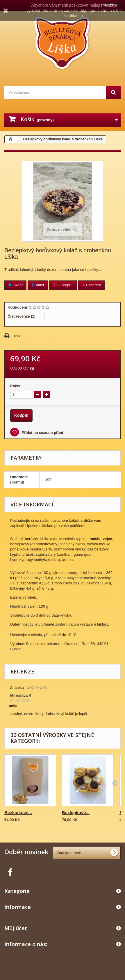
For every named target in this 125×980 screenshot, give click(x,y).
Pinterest (91, 285)
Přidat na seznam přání (42, 433)
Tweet (15, 285)
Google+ (63, 285)
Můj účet (16, 928)
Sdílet (38, 285)
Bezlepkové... (18, 813)
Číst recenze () (22, 316)
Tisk (17, 336)
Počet (15, 386)
